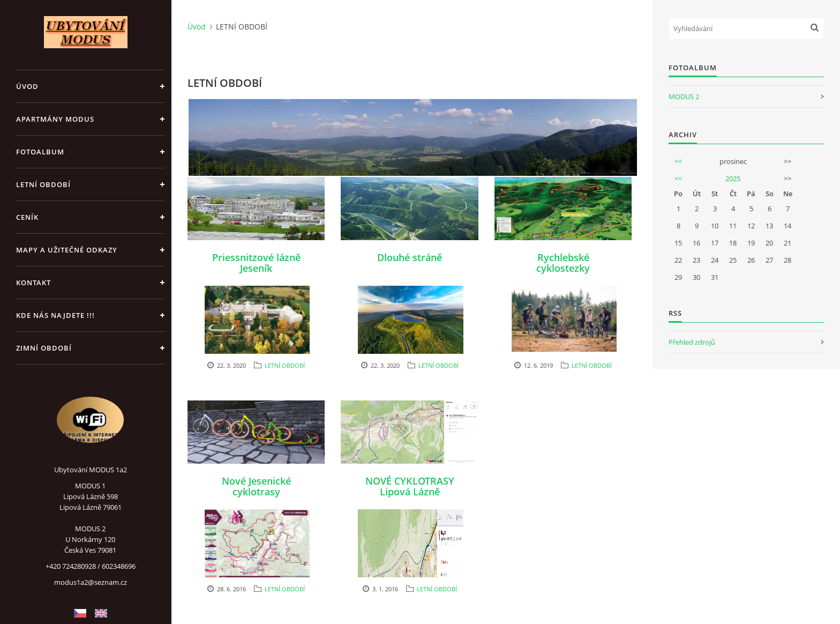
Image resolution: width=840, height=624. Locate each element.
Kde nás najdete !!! (55, 315)
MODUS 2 (684, 96)
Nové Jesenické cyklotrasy (256, 486)
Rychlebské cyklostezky (563, 263)
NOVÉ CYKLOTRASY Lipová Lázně (410, 486)
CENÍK (27, 217)
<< (678, 161)
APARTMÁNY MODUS (55, 119)
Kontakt (33, 283)
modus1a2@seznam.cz (91, 582)
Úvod (27, 86)
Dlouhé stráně (410, 257)
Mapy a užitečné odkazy (67, 250)
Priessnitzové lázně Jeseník (256, 263)
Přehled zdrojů (692, 342)
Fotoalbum (40, 152)
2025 (733, 179)
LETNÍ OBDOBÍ (43, 184)
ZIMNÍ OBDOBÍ (44, 348)
